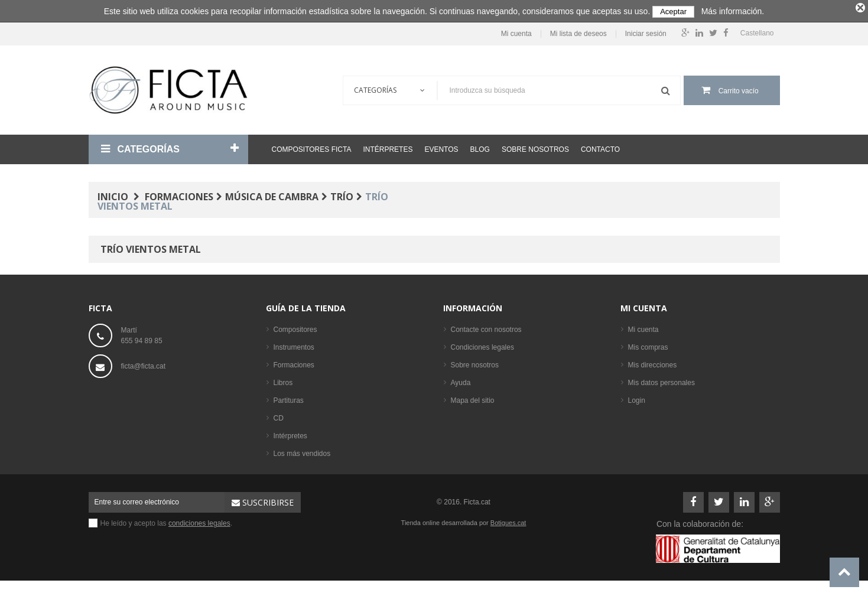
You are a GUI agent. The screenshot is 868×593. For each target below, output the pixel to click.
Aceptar (673, 12)
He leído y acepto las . (167, 521)
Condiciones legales (482, 345)
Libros (283, 380)
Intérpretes (388, 147)
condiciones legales (199, 521)
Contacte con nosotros (486, 327)
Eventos (441, 147)
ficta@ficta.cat (144, 364)
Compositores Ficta (312, 147)
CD (279, 416)
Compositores (295, 327)
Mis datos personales (661, 380)
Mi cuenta (516, 32)
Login (637, 398)
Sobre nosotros (535, 147)
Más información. (733, 11)
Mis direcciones (653, 363)
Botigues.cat (508, 520)
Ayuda (461, 380)
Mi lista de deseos (578, 32)
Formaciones (294, 363)
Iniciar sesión (646, 32)
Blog (480, 147)
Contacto (600, 147)
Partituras (289, 398)
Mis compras (648, 345)
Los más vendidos (302, 451)
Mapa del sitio (473, 398)
